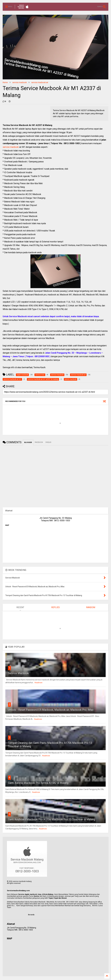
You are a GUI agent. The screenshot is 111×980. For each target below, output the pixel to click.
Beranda (31, 915)
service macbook (20, 82)
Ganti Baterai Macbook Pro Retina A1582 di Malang (38, 783)
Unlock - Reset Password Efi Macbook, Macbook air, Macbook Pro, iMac (51, 710)
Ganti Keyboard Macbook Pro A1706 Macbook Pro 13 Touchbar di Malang (52, 819)
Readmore (38, 683)
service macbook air (40, 82)
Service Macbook (18, 673)
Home (5, 82)
